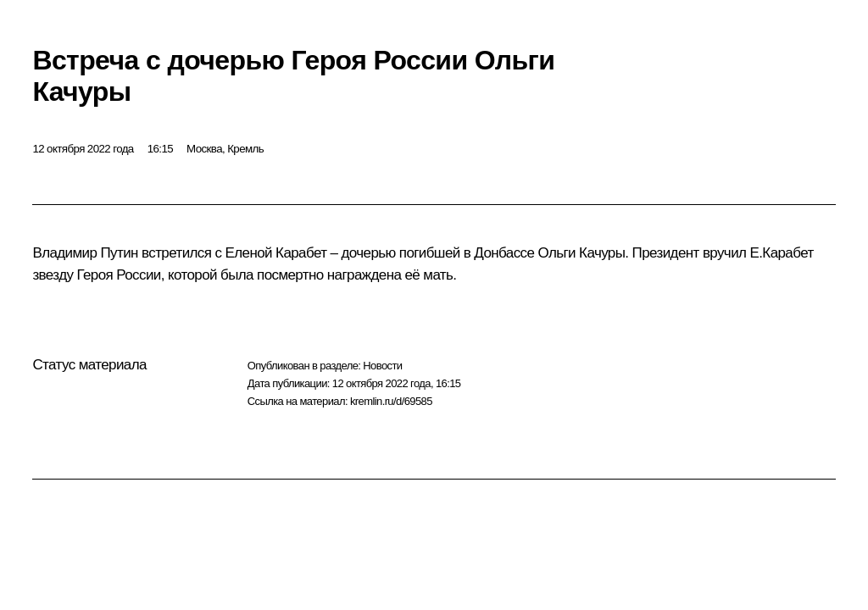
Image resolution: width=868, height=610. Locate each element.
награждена (364, 275)
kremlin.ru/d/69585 (391, 401)
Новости (382, 366)
